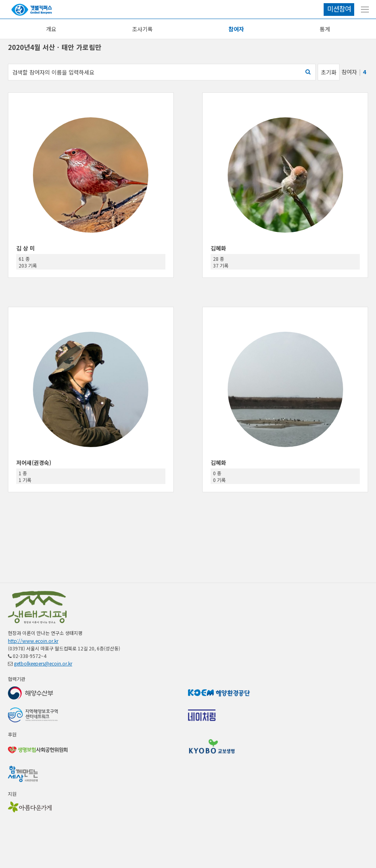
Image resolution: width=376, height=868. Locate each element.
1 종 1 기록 (25, 476)
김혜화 (218, 248)
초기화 (329, 72)
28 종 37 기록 (221, 262)
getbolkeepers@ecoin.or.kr (43, 663)
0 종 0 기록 (219, 476)
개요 (51, 29)
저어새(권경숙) (34, 463)
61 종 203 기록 (28, 262)
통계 (325, 29)
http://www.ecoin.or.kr (33, 641)
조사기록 (142, 29)
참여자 (236, 29)
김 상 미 (26, 248)
